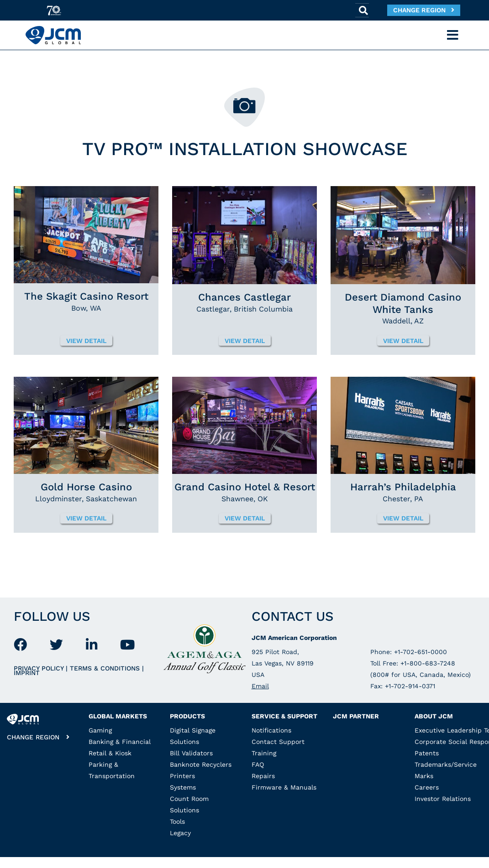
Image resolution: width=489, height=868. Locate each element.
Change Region (424, 10)
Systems (183, 787)
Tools (177, 821)
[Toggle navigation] (453, 35)
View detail (86, 341)
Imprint (27, 673)
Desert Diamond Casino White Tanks (403, 303)
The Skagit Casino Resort (86, 296)
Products (187, 716)
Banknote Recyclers (201, 764)
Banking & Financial (120, 742)
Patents (427, 753)
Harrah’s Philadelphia (403, 487)
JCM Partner (356, 716)
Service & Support (284, 716)
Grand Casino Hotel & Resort (245, 487)
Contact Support (278, 742)
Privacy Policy (40, 668)
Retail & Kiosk (110, 753)
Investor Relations (443, 799)
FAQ (258, 764)
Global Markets (118, 716)
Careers (427, 787)
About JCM (434, 716)
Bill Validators (191, 753)
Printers (182, 776)
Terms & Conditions (106, 668)
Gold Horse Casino (86, 487)
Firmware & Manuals (284, 787)
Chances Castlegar (244, 297)
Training (264, 753)
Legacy (180, 833)
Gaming (100, 730)
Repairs (263, 776)
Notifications (271, 730)
